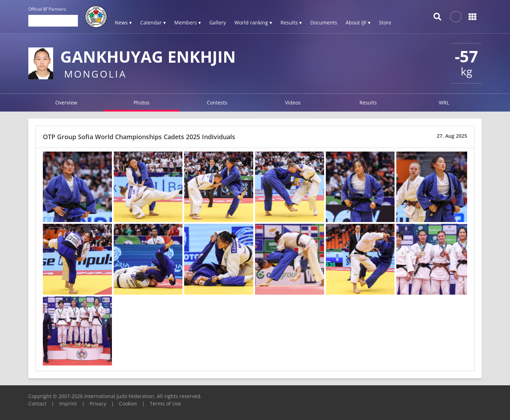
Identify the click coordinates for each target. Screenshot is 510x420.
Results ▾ (291, 22)
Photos (141, 103)
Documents (324, 22)
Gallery (218, 22)
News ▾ (123, 22)
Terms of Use (165, 404)
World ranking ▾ (253, 22)
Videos (293, 103)
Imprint (68, 404)
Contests (217, 103)
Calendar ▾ (153, 22)
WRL (444, 103)
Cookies (128, 404)
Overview (66, 103)
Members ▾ (188, 22)
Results (368, 103)
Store (385, 22)
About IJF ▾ (358, 22)
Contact (37, 404)
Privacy (98, 404)
